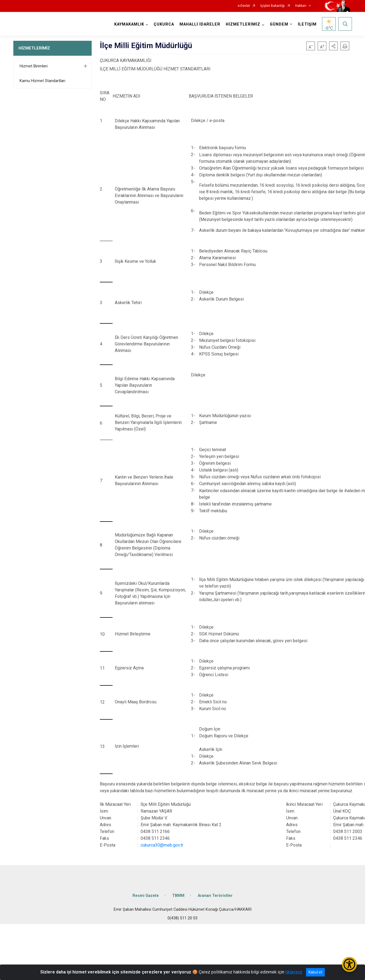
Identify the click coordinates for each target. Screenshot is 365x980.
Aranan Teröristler (215, 896)
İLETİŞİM (307, 24)
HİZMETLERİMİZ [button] (243, 24)
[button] (333, 46)
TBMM (178, 896)
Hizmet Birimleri (34, 66)
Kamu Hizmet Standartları (42, 81)
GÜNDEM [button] (279, 24)
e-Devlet (244, 6)
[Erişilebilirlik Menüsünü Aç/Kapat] (349, 964)
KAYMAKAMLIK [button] (129, 24)
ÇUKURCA (164, 24)
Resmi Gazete (146, 896)
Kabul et (315, 972)
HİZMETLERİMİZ (34, 48)
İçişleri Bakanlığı (273, 6)
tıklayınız (294, 972)
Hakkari (301, 6)
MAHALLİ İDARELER (200, 24)
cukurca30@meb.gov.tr (162, 845)
